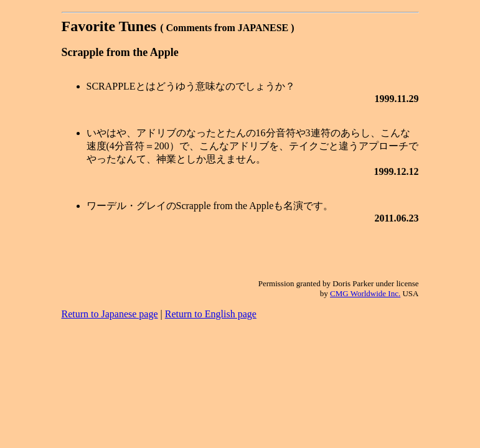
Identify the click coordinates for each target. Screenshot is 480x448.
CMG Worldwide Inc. (365, 293)
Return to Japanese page (110, 314)
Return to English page (211, 314)
